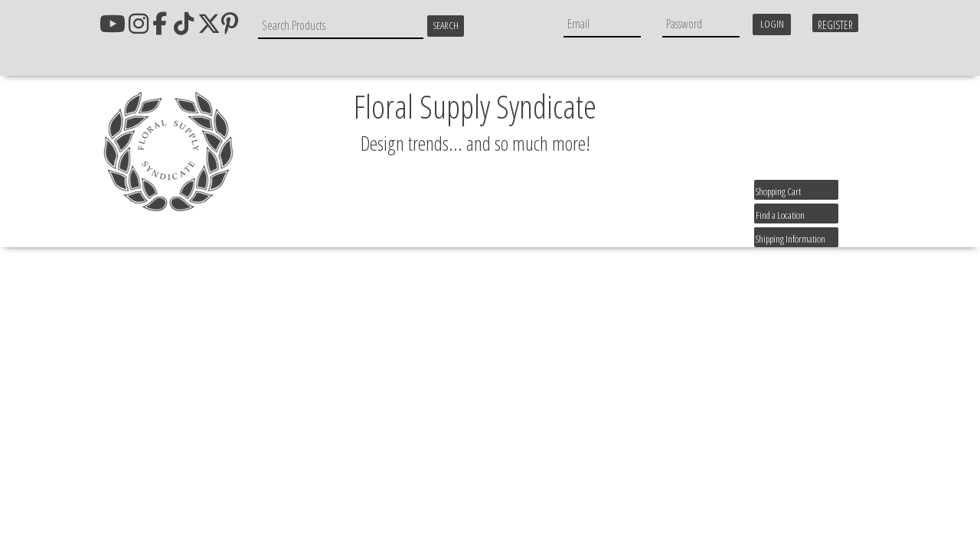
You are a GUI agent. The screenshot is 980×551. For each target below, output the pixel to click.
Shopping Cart (778, 191)
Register (835, 25)
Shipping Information (791, 239)
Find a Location (780, 215)
